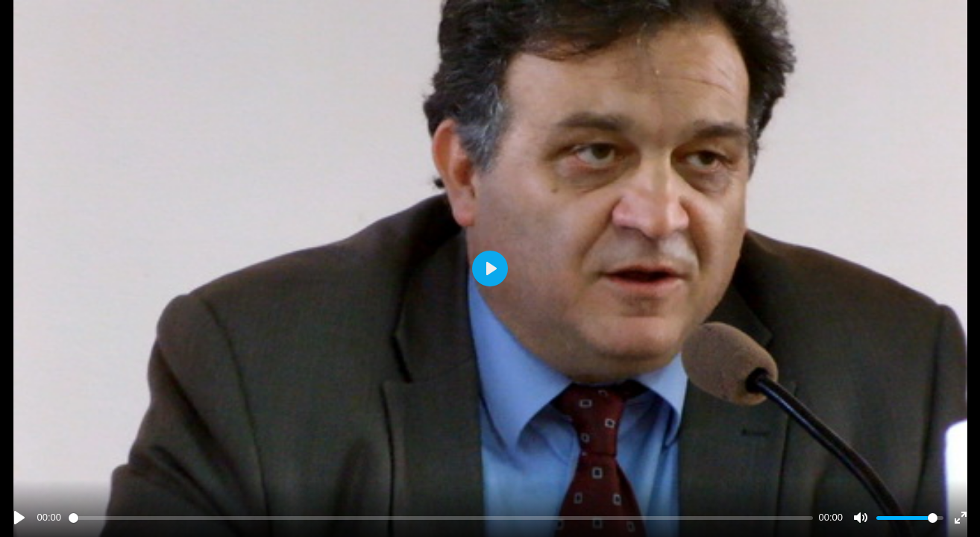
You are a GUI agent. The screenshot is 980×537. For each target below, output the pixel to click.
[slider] (441, 518)
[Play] (19, 518)
